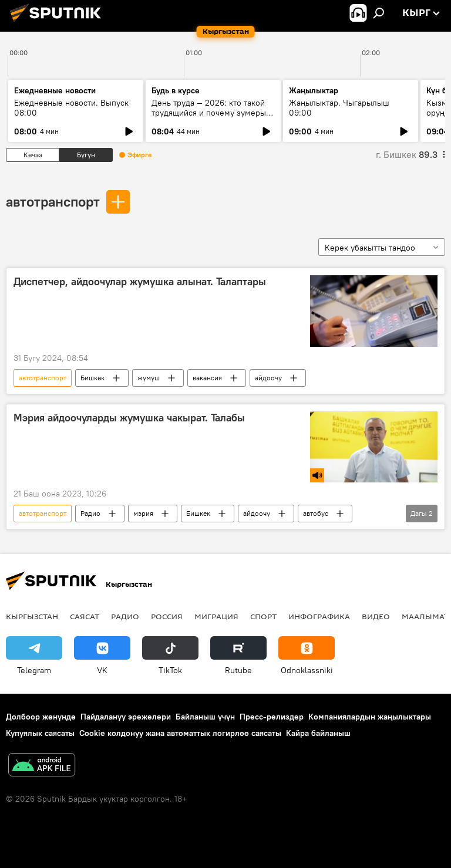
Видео (376, 616)
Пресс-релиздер (272, 717)
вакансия (207, 378)
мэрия (143, 513)
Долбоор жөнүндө (41, 717)
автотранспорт (53, 201)
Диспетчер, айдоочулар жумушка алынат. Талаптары (140, 282)
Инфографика (319, 616)
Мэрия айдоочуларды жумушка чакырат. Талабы (129, 418)
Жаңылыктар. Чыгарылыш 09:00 (339, 108)
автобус (316, 513)
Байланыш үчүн (205, 717)
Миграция (216, 616)
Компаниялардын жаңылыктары (370, 717)
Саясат (85, 616)
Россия (167, 616)
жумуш (149, 378)
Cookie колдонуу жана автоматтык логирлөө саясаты (180, 733)
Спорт (263, 616)
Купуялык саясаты (40, 733)
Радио (90, 513)
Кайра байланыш (318, 733)
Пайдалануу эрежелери (126, 717)
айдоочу (268, 378)
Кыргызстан (32, 616)
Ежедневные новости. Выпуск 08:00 (71, 108)
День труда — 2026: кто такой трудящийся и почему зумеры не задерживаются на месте (209, 113)
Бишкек (92, 378)
